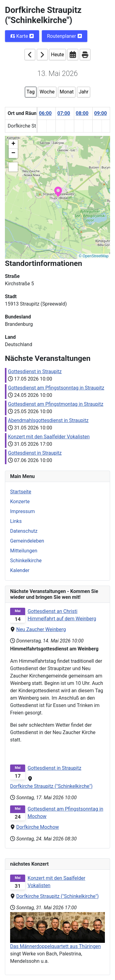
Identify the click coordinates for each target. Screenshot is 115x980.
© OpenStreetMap (94, 256)
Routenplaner (65, 36)
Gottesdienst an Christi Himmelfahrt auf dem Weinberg (62, 615)
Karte (22, 36)
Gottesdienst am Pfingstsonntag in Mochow (65, 813)
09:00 (100, 113)
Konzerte (20, 502)
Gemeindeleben (27, 541)
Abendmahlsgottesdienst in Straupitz (48, 420)
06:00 (45, 113)
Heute (57, 55)
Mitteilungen (24, 551)
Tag (31, 92)
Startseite (21, 492)
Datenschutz (24, 531)
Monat (67, 92)
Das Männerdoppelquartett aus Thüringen (56, 946)
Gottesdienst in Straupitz (35, 371)
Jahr (84, 92)
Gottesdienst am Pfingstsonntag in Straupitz (56, 388)
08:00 (82, 113)
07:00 (64, 113)
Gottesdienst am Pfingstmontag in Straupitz (56, 404)
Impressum (23, 511)
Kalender (20, 570)
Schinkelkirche (26, 561)
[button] (58, 191)
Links (16, 521)
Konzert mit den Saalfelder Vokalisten (56, 882)
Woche (47, 92)
